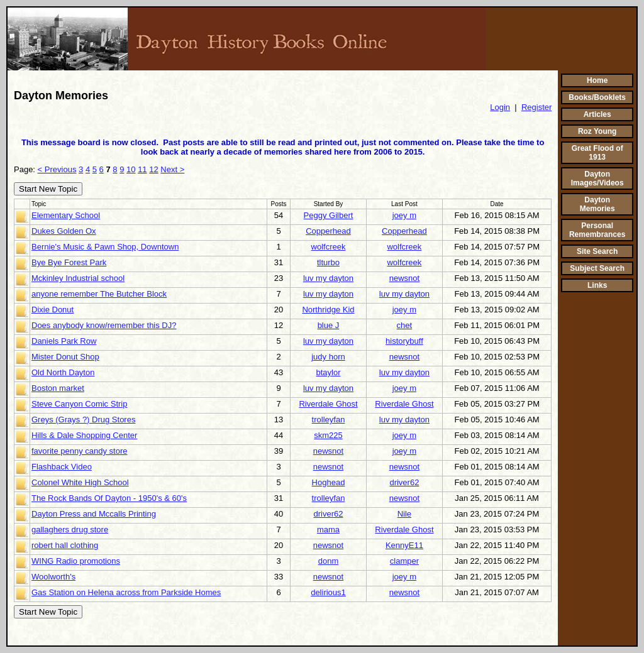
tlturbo (328, 262)
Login (500, 107)
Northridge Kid (328, 310)
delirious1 (328, 592)
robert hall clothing (65, 545)
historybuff (404, 341)
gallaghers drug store (70, 530)
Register (536, 107)
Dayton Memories (597, 204)
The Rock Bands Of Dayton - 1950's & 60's (109, 498)
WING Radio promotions (76, 561)
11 (142, 169)
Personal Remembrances (597, 230)
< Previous (57, 169)
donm (329, 561)
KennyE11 (404, 545)
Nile (404, 514)
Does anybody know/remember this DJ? (104, 325)
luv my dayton (328, 278)
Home (597, 80)
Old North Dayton (63, 372)
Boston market (58, 388)
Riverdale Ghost (328, 404)
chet (405, 325)
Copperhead (328, 231)
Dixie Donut (53, 310)
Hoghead (329, 482)
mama (328, 530)
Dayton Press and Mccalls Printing (94, 514)
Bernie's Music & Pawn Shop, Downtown (105, 247)
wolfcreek (329, 247)
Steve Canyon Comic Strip (79, 404)
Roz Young (597, 131)
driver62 (404, 482)
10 (131, 169)
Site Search (597, 251)
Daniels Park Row (64, 341)
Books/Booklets (597, 97)
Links (597, 285)
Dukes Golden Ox (64, 231)
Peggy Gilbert (329, 215)
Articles (597, 114)
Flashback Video (62, 467)
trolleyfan (329, 420)
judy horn (328, 357)
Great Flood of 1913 (597, 153)
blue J (329, 325)
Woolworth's (53, 577)
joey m (404, 215)
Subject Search (597, 268)
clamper (404, 561)
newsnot (404, 278)
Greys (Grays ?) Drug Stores (83, 420)
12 (153, 169)
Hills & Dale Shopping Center (84, 435)
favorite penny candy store (79, 451)
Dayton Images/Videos (597, 178)
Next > (172, 169)
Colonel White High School (80, 482)
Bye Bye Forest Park (69, 262)
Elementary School (66, 215)
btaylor (328, 372)
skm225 (328, 435)
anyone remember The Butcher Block (99, 294)
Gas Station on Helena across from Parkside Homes (126, 592)
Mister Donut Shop (65, 357)
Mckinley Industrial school (78, 278)
